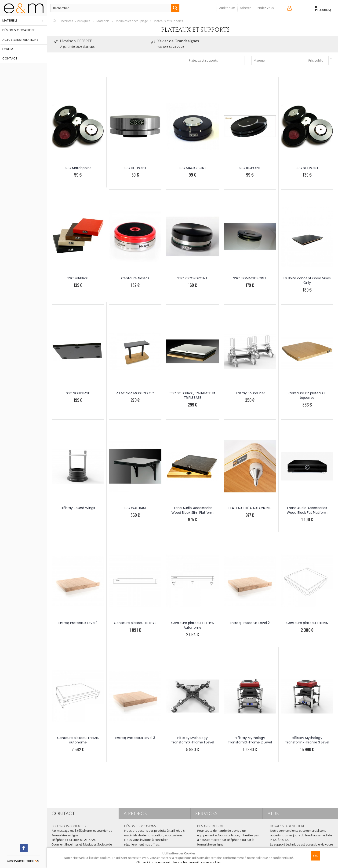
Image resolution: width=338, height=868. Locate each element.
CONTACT (63, 814)
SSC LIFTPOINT (135, 168)
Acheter (245, 8)
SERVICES (206, 814)
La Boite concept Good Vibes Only (307, 281)
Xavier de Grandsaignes (178, 41)
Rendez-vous (265, 8)
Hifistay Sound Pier (250, 393)
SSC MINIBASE (78, 278)
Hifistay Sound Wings (78, 508)
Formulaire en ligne (65, 835)
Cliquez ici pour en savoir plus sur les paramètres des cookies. (179, 862)
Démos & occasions (19, 30)
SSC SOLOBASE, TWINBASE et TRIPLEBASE (193, 395)
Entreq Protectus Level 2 (250, 623)
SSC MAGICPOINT (193, 168)
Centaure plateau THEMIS (307, 623)
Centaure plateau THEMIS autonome (78, 740)
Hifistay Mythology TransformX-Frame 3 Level (307, 740)
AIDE (273, 814)
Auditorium (227, 8)
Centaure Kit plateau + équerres (307, 395)
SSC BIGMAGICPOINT (250, 278)
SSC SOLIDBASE (78, 393)
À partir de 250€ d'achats (77, 47)
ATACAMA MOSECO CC (135, 393)
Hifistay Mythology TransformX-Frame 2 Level (250, 740)
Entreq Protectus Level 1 (78, 623)
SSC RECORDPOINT (192, 278)
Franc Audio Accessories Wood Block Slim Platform (193, 510)
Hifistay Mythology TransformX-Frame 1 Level (193, 740)
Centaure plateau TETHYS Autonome (193, 625)
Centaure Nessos (135, 278)
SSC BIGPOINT (250, 168)
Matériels (10, 20)
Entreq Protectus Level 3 (135, 738)
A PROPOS (135, 814)
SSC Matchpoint (78, 168)
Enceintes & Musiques (75, 21)
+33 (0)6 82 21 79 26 (171, 47)
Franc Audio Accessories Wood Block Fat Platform (307, 510)
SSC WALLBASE (135, 508)
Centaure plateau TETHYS (135, 623)
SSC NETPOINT (307, 168)
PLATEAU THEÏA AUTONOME (250, 508)
